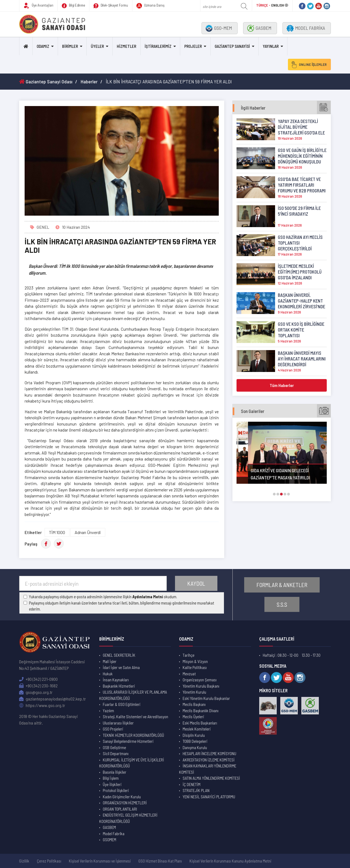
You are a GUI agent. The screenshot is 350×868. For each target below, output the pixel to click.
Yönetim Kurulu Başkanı (201, 686)
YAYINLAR (271, 46)
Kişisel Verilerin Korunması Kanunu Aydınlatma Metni (230, 861)
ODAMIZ (43, 46)
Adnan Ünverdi (88, 532)
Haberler (89, 81)
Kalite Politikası (195, 667)
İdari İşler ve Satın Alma (121, 667)
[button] (274, 494)
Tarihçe (189, 655)
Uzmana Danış (151, 6)
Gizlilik (24, 861)
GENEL (43, 227)
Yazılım (108, 711)
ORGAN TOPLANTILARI (120, 809)
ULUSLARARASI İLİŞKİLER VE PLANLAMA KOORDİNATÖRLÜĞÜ (133, 695)
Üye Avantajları (38, 6)
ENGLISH (278, 5)
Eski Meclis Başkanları (200, 723)
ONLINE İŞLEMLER (309, 64)
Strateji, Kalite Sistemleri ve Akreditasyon (135, 717)
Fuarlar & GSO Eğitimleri (122, 704)
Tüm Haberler (282, 385)
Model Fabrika (114, 834)
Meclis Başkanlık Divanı (201, 711)
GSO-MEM (219, 28)
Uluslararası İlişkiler (118, 723)
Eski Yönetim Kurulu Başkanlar (206, 698)
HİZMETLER (126, 46)
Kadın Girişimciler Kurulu (122, 797)
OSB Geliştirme (114, 747)
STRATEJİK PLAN (196, 790)
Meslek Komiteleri (197, 729)
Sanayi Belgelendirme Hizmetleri (128, 741)
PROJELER (193, 46)
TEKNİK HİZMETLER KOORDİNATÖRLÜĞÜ (133, 735)
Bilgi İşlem (111, 778)
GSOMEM (110, 840)
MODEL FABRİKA (306, 28)
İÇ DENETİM (192, 784)
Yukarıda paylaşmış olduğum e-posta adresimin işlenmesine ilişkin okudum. (103, 597)
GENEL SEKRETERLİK (119, 655)
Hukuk (108, 674)
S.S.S (282, 604)
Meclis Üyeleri (193, 717)
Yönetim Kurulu (194, 692)
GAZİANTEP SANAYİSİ (232, 46)
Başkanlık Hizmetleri (119, 686)
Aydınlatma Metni (148, 597)
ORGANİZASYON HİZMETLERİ (125, 803)
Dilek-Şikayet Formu (111, 6)
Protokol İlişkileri (116, 790)
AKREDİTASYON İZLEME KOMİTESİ (209, 760)
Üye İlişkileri (112, 784)
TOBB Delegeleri (195, 741)
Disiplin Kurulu (194, 735)
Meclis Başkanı (194, 704)
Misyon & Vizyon (195, 661)
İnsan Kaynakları (116, 680)
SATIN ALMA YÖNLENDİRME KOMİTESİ (211, 778)
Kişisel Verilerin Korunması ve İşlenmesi (100, 861)
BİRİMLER (70, 46)
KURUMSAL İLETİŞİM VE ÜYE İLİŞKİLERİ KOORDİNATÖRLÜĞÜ (132, 763)
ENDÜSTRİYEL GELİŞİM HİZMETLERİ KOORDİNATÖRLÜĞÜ (128, 818)
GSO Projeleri (113, 729)
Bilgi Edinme (73, 6)
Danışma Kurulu (195, 747)
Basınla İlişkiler (115, 772)
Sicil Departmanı (116, 753)
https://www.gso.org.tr (42, 705)
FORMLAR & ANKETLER (282, 585)
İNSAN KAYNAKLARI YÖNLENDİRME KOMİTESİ (208, 769)
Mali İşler (110, 661)
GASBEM (259, 28)
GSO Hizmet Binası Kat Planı (160, 861)
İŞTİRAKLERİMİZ (158, 46)
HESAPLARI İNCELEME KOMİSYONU (209, 753)
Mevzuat (189, 674)
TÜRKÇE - (264, 5)
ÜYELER (97, 46)
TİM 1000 (57, 532)
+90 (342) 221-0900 (38, 679)
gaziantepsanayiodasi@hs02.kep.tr (52, 699)
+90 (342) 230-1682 (38, 686)
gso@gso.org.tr (36, 692)
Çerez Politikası (49, 861)
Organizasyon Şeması (200, 680)
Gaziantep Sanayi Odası (46, 81)
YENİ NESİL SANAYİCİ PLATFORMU (209, 797)
